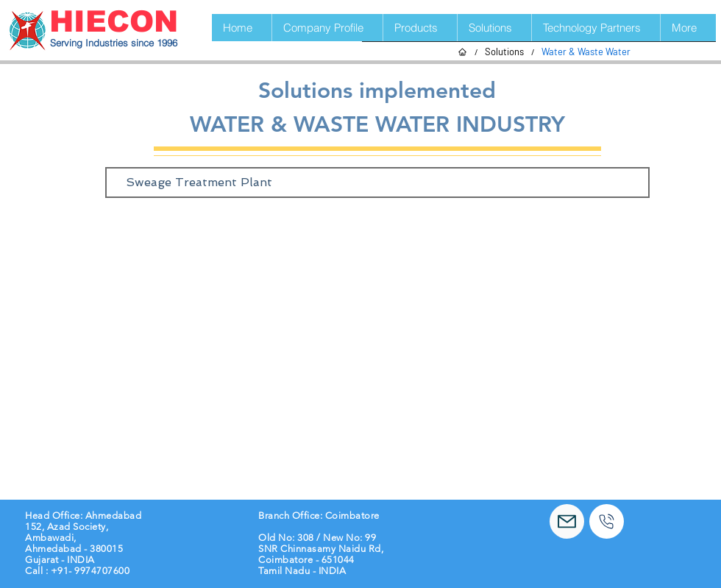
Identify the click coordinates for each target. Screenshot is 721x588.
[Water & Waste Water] (586, 52)
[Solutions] (504, 52)
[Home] (462, 52)
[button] (420, 28)
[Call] (607, 521)
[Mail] (567, 521)
